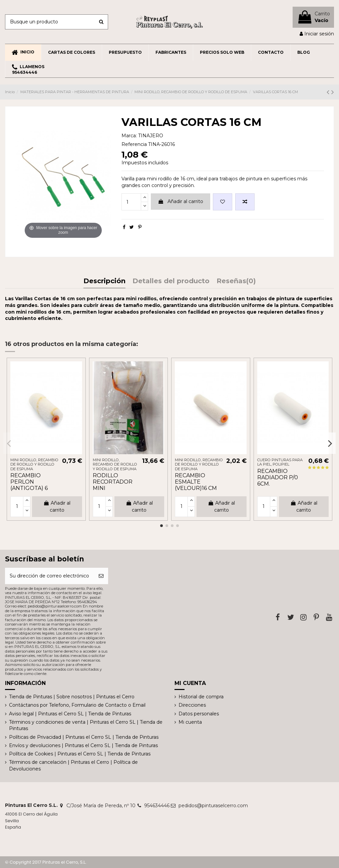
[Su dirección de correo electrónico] (50, 576)
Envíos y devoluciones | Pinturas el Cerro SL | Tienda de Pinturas (83, 745)
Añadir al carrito (181, 201)
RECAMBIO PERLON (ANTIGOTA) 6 (29, 482)
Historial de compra (201, 697)
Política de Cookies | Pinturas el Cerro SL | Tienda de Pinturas (80, 754)
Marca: (129, 136)
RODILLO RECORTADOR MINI (113, 482)
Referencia (134, 144)
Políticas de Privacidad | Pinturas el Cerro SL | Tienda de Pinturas (84, 737)
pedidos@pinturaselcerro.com (213, 806)
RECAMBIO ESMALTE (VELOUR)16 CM (196, 482)
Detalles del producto (171, 281)
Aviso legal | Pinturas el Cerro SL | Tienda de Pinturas (70, 714)
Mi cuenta (190, 722)
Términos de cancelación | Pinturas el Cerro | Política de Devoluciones (73, 765)
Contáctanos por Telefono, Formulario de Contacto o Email (77, 705)
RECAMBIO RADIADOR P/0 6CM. (278, 477)
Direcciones (192, 705)
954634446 (157, 806)
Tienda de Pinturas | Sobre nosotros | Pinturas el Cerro (72, 697)
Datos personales (199, 714)
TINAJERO (151, 136)
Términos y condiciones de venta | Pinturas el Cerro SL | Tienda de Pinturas (86, 725)
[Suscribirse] (101, 576)
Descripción (104, 281)
